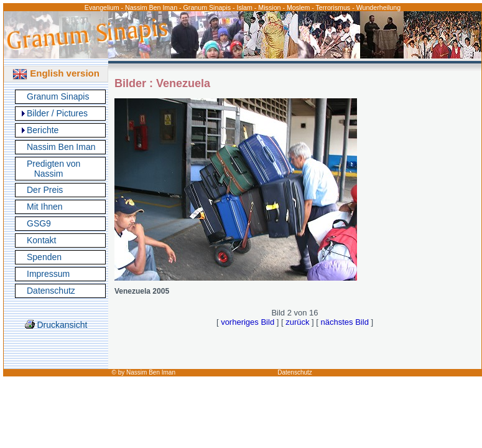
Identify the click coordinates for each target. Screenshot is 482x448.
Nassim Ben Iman (61, 147)
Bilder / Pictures (57, 113)
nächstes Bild (345, 322)
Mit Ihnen (45, 207)
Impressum (48, 274)
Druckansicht (56, 325)
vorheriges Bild (248, 322)
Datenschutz (51, 291)
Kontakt (41, 240)
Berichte (43, 130)
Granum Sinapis (58, 96)
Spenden (44, 257)
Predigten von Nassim (53, 169)
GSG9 (39, 223)
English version (56, 73)
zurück (297, 322)
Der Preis (45, 190)
